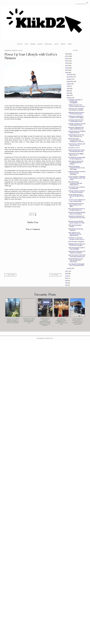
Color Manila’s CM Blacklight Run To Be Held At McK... (76, 265)
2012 (67, 283)
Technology (48, 44)
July (68, 86)
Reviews (40, 44)
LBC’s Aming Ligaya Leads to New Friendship (77, 248)
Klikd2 (38, 338)
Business (33, 44)
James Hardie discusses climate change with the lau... (76, 196)
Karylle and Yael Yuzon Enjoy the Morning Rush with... (76, 151)
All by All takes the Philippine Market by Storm (77, 132)
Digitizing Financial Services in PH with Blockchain (76, 113)
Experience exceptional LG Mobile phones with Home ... (77, 218)
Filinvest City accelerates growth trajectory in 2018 (76, 222)
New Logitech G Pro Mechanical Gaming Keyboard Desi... (75, 234)
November (70, 77)
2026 (67, 54)
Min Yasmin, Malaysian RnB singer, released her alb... (76, 128)
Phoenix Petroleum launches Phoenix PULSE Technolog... (77, 173)
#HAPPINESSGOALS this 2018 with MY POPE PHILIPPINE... (76, 260)
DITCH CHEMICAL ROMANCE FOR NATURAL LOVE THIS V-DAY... (77, 178)
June (68, 88)
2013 (67, 281)
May (68, 91)
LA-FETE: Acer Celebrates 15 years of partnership (77, 200)
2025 (67, 56)
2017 (67, 271)
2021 (67, 66)
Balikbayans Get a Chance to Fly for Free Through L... (77, 245)
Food (26, 44)
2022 (67, 63)
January (69, 268)
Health (56, 44)
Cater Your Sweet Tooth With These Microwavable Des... (77, 256)
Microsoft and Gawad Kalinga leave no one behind (77, 213)
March (69, 95)
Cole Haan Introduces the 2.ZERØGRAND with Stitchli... (76, 163)
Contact (63, 44)
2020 (67, 68)
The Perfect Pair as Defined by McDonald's (76, 188)
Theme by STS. (49, 338)
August (69, 84)
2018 (67, 73)
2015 (67, 276)
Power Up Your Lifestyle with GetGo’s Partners (77, 145)
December (70, 75)
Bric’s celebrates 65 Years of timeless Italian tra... (76, 209)
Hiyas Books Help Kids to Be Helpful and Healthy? (77, 252)
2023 (67, 61)
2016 (67, 274)
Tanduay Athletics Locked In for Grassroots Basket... (77, 192)
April (68, 93)
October (69, 79)
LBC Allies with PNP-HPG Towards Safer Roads (76, 121)
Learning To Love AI (74, 148)
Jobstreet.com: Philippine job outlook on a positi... (76, 109)
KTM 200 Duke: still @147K (76, 242)
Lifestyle (20, 44)
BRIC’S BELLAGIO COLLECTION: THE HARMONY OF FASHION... (76, 140)
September (70, 81)
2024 (67, 59)
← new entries (10, 275)
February (69, 98)
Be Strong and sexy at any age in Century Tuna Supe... (76, 205)
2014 (67, 278)
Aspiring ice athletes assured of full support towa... (77, 124)
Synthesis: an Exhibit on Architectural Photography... (75, 101)
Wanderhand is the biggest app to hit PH (76, 154)
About (70, 44)
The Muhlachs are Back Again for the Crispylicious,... (77, 158)
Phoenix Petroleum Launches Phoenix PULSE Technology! (77, 168)
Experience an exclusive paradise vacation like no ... (77, 238)
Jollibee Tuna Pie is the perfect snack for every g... (77, 106)
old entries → (55, 275)
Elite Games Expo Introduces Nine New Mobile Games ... (75, 183)
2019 (67, 70)
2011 (67, 285)
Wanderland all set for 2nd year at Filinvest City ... (76, 136)
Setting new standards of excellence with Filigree (76, 117)
